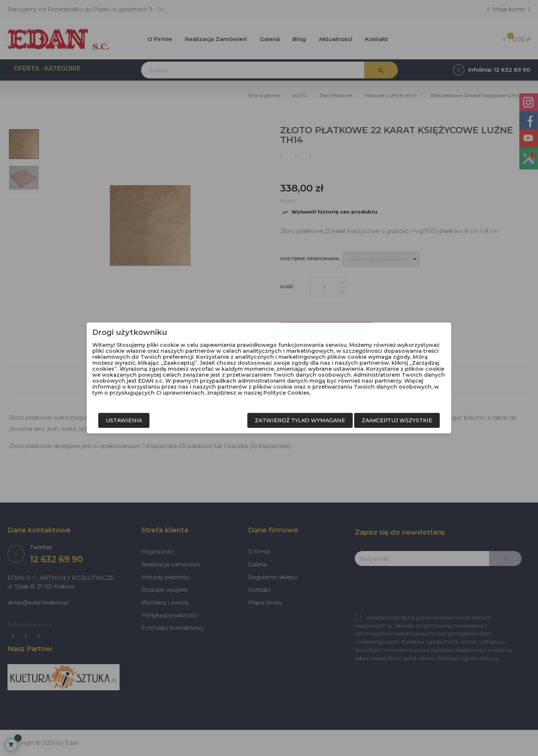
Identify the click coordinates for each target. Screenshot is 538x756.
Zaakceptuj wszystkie (397, 420)
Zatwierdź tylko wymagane (300, 420)
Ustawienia (124, 420)
